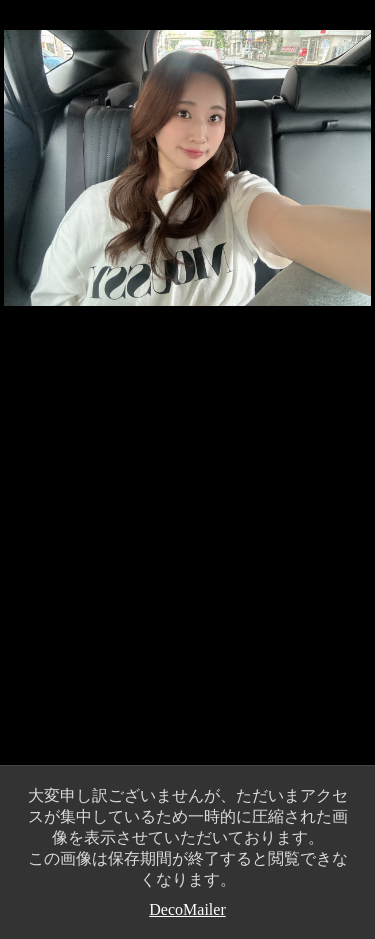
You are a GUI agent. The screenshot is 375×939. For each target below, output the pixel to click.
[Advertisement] (187, 557)
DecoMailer (187, 909)
